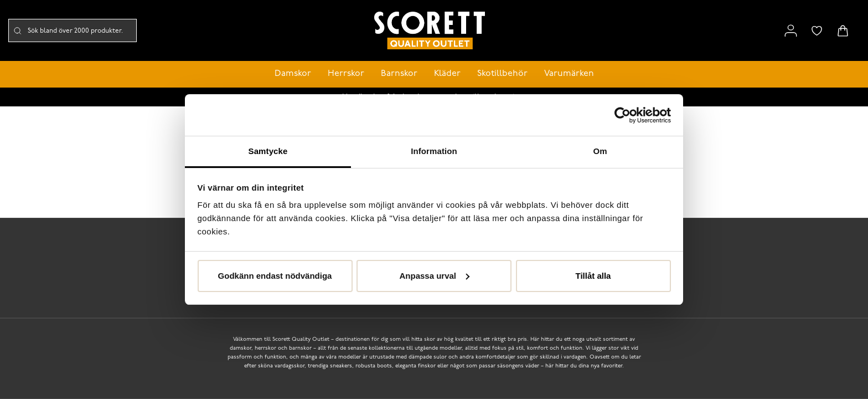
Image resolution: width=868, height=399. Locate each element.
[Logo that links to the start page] (430, 31)
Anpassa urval (434, 276)
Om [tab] (600, 151)
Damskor (293, 74)
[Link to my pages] (791, 31)
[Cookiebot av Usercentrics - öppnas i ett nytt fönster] (622, 115)
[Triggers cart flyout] (843, 31)
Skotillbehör (502, 74)
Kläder (447, 74)
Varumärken (569, 74)
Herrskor (346, 74)
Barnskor (399, 74)
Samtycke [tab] (268, 151)
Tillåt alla (593, 276)
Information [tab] (434, 151)
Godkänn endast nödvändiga (275, 276)
